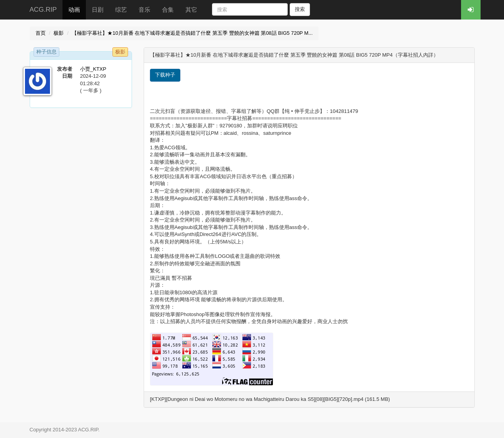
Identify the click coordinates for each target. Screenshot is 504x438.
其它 (191, 10)
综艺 (121, 10)
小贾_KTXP (93, 69)
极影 (59, 33)
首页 (41, 33)
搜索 (300, 9)
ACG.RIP (43, 10)
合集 (168, 10)
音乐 (144, 10)
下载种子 (165, 75)
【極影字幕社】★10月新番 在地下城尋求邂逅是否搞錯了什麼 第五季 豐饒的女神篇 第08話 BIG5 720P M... (192, 33)
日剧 (98, 10)
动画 (74, 10)
